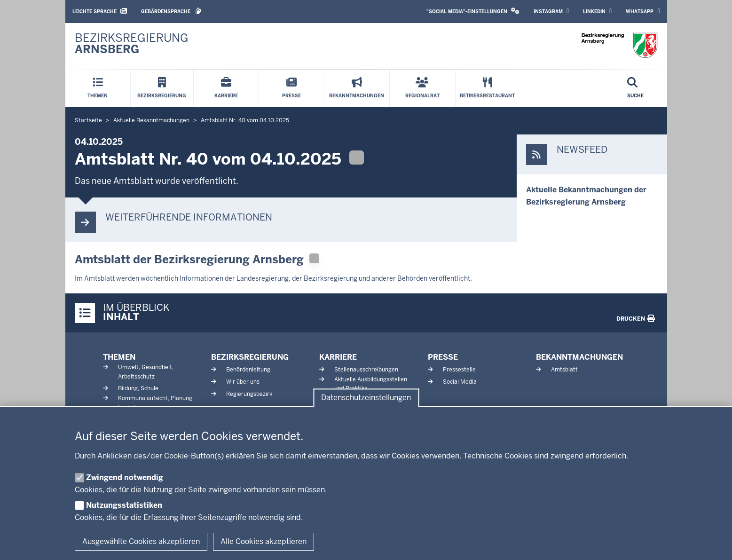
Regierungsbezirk (249, 394)
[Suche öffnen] (635, 88)
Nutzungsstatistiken (124, 505)
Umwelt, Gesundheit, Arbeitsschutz (146, 372)
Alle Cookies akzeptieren (264, 541)
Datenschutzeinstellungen (366, 398)
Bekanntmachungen (579, 357)
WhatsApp (643, 11)
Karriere (338, 357)
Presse (443, 357)
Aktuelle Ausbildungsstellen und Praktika (371, 384)
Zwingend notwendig (125, 477)
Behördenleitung (248, 370)
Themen (119, 357)
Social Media (460, 382)
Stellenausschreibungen (366, 370)
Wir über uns (243, 382)
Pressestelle (459, 370)
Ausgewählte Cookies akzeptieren (141, 541)
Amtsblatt (564, 370)
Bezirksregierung (250, 357)
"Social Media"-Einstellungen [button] (473, 11)
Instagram (551, 11)
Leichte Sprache (100, 11)
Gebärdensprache (171, 11)
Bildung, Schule (138, 388)
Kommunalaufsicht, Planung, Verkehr (156, 403)
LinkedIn (597, 11)
